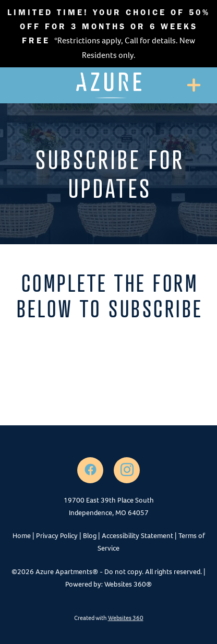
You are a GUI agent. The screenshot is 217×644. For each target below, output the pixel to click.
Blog (90, 536)
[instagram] (127, 470)
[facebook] (90, 470)
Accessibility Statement (137, 536)
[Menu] (194, 85)
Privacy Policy (57, 536)
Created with (109, 618)
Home (22, 536)
